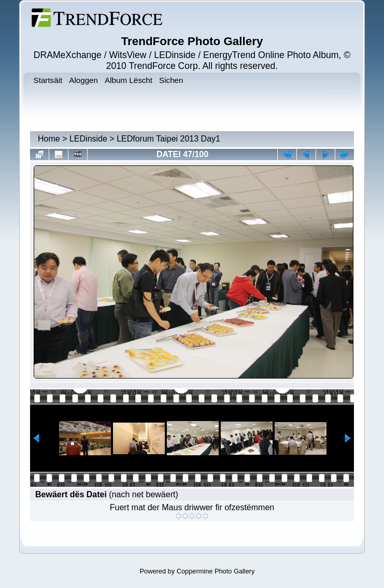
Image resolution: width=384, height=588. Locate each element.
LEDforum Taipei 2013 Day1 (168, 139)
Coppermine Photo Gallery (216, 571)
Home (49, 139)
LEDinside (88, 139)
